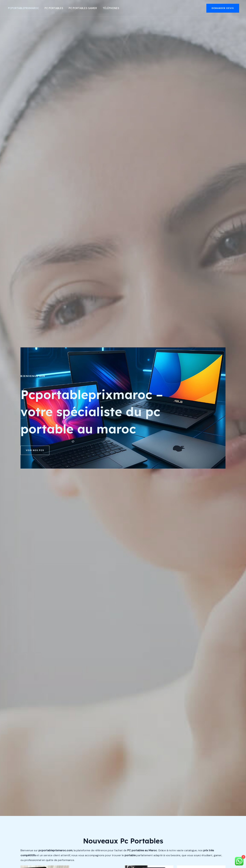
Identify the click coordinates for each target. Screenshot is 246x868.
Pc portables (52, 8)
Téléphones (108, 8)
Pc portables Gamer (81, 8)
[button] (223, 8)
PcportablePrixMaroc (22, 8)
